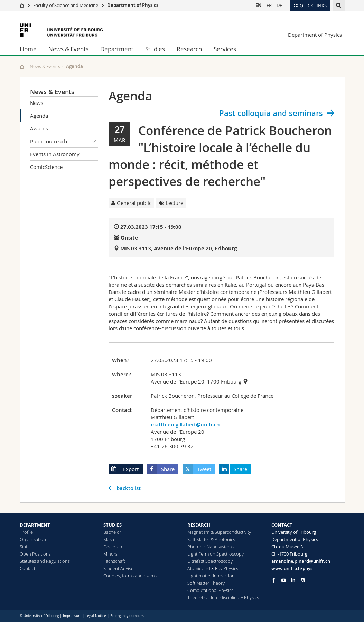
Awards (39, 128)
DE (279, 5)
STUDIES (113, 525)
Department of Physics (133, 5)
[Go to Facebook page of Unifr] (274, 580)
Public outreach (64, 141)
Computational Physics (210, 590)
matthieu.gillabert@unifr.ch (185, 425)
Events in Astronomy (55, 154)
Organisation (33, 539)
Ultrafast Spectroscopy (210, 561)
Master (110, 539)
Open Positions (35, 554)
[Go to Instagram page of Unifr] (303, 580)
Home (28, 49)
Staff (24, 547)
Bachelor (112, 532)
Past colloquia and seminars (271, 113)
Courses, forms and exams (130, 576)
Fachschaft (114, 561)
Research (189, 49)
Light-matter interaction (211, 576)
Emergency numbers (127, 616)
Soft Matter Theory (206, 583)
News (37, 103)
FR (269, 5)
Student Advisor (119, 568)
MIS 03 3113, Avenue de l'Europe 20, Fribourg (179, 248)
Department (117, 49)
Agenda (39, 116)
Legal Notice (96, 616)
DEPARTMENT (35, 525)
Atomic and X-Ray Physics (213, 568)
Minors (110, 554)
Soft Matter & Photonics (211, 539)
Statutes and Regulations (45, 561)
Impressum (72, 616)
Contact (27, 568)
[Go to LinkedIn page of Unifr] (293, 580)
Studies (155, 49)
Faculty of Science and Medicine (66, 5)
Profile (26, 532)
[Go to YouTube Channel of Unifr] (284, 580)
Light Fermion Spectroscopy (216, 554)
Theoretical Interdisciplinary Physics (223, 597)
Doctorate (113, 547)
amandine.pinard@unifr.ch (301, 561)
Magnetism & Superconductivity (219, 532)
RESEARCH (199, 525)
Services (225, 49)
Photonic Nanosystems (211, 547)
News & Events (68, 49)
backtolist (129, 488)
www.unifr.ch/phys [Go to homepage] (292, 568)
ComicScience (46, 167)
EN (259, 5)
